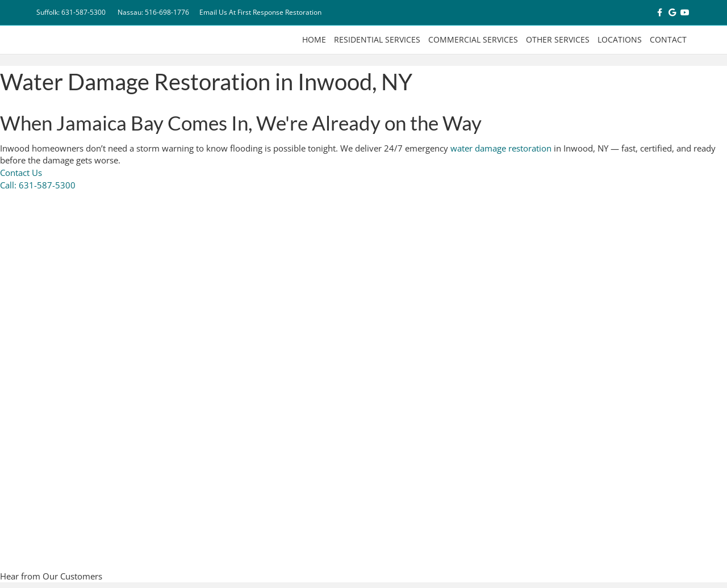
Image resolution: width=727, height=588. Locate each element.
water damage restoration (501, 148)
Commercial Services (473, 39)
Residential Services (377, 39)
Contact (668, 39)
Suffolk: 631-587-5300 (71, 12)
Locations (620, 39)
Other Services (558, 39)
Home (314, 39)
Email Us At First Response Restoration (260, 12)
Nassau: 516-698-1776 (153, 12)
